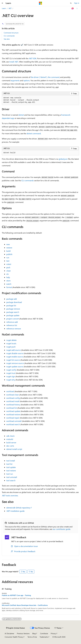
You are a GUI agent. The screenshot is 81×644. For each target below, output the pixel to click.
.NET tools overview (10, 495)
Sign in (77, 3)
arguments (15, 80)
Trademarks (44, 637)
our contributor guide (61, 529)
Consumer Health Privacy (14, 637)
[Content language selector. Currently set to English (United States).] (15, 628)
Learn (4, 8)
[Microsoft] (40, 3)
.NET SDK (33, 58)
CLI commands (9, 36)
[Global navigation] (2, 3)
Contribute (44, 633)
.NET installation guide (15, 511)
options (27, 80)
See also (7, 39)
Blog (34, 633)
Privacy (53, 633)
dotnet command (34, 133)
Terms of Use (32, 637)
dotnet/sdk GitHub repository (18, 508)
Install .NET (14, 62)
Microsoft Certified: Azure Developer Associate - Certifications (25, 605)
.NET (10, 8)
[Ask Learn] (73, 8)
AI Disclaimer (9, 633)
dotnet (21, 115)
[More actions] (77, 8)
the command (54, 77)
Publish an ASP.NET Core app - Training (16, 595)
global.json (63, 159)
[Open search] (71, 3)
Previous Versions (23, 633)
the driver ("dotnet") (39, 77)
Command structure (11, 33)
